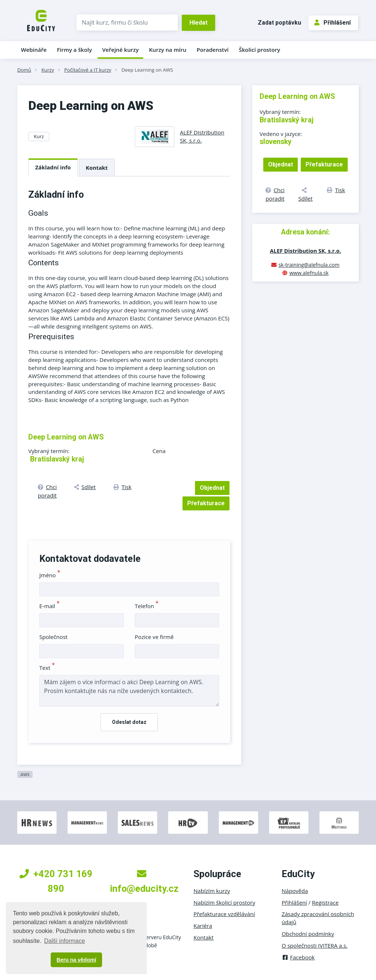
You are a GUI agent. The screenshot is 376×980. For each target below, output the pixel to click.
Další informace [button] (64, 941)
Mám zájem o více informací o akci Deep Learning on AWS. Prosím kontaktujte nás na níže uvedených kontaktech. (129, 691)
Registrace (326, 902)
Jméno (50, 575)
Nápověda (295, 891)
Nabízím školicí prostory (224, 902)
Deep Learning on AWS (147, 70)
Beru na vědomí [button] (76, 960)
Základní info (53, 167)
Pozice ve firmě (154, 637)
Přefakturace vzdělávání (224, 914)
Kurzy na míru (168, 50)
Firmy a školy (74, 50)
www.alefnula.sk (309, 273)
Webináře (34, 50)
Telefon (147, 606)
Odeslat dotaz (129, 722)
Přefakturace (206, 503)
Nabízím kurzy (212, 891)
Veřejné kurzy (120, 50)
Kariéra (203, 926)
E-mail (50, 606)
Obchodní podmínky (308, 934)
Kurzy (48, 70)
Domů (24, 70)
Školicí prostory (259, 50)
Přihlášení (332, 23)
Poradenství (213, 50)
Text (47, 668)
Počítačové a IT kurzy (88, 70)
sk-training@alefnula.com (309, 265)
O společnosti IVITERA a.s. (315, 945)
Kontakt (97, 168)
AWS (25, 774)
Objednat (212, 488)
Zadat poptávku (279, 23)
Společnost (53, 637)
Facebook (298, 957)
